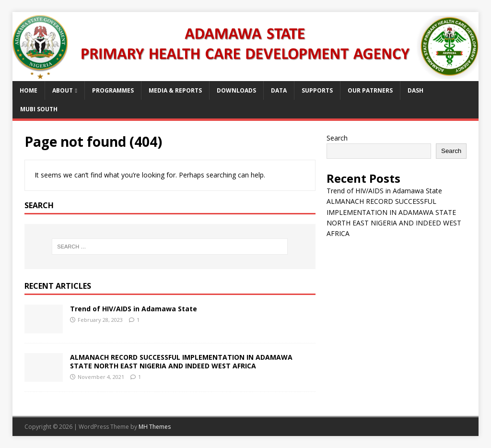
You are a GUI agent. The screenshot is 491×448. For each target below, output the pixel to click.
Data (279, 90)
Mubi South (39, 109)
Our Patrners (370, 90)
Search (337, 138)
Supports (317, 90)
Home (29, 90)
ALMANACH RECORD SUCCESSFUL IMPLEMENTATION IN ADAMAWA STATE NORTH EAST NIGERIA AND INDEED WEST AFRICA (181, 361)
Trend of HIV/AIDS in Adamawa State (134, 309)
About (63, 90)
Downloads (236, 90)
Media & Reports (175, 90)
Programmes (113, 90)
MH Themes (155, 427)
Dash (415, 90)
